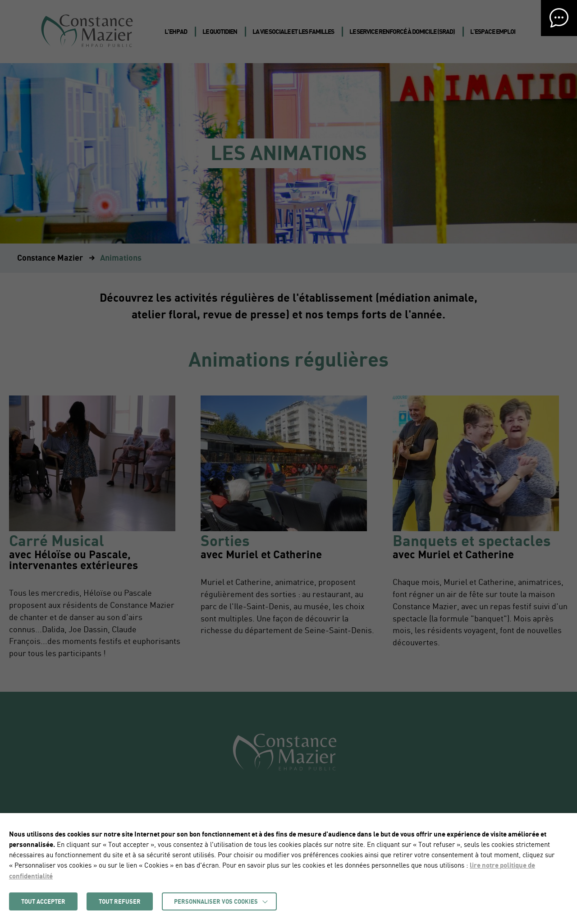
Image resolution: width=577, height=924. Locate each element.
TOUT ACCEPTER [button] (43, 901)
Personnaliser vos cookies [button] (216, 901)
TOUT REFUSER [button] (120, 901)
